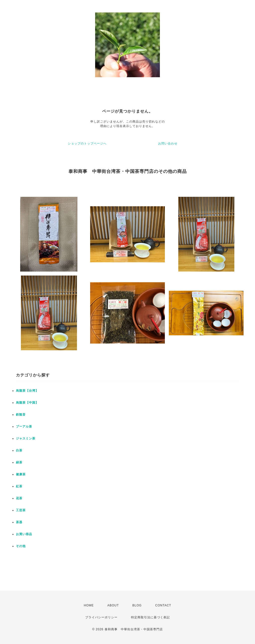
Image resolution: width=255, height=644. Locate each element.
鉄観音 (21, 415)
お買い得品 (24, 534)
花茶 (19, 498)
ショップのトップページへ (87, 143)
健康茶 (21, 474)
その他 (21, 546)
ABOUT (113, 605)
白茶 (19, 450)
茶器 (19, 522)
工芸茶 (21, 510)
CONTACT (163, 605)
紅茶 (19, 486)
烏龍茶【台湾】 (27, 391)
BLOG (137, 605)
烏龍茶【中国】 (27, 403)
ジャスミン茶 (26, 438)
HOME (89, 605)
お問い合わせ (168, 143)
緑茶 (19, 462)
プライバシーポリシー (101, 617)
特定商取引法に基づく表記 (150, 617)
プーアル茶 (24, 427)
